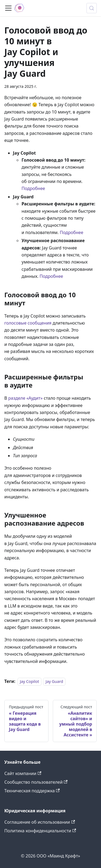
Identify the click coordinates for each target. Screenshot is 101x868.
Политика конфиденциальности (40, 831)
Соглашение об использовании (40, 822)
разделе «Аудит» (26, 398)
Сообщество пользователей (36, 782)
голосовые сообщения (28, 323)
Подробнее (33, 188)
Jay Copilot (29, 681)
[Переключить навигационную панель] (8, 8)
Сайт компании (23, 773)
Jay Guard (54, 681)
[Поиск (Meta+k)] (92, 8)
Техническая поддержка (32, 791)
